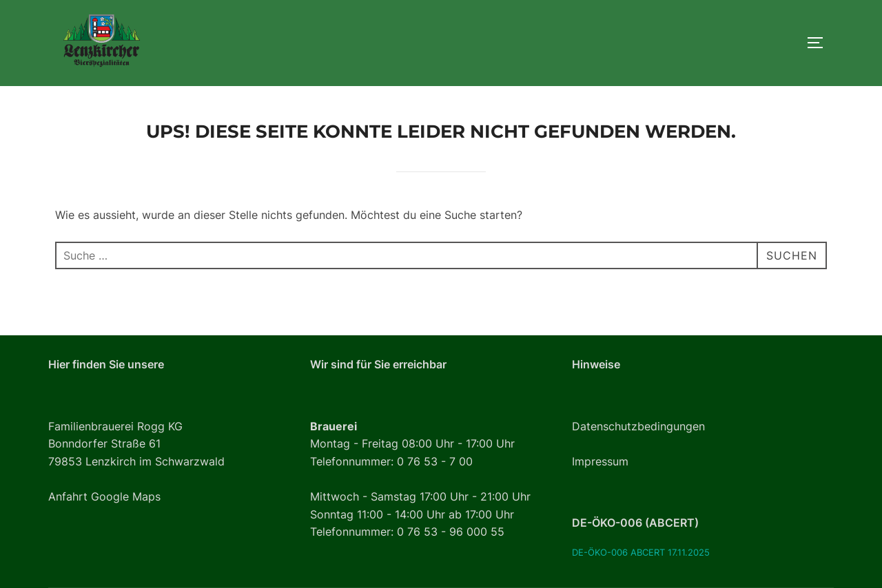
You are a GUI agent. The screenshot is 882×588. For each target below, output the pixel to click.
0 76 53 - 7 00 (435, 462)
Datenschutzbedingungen (638, 427)
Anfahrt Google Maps (104, 497)
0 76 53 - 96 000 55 (451, 532)
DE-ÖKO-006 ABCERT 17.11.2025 (641, 553)
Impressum (600, 462)
